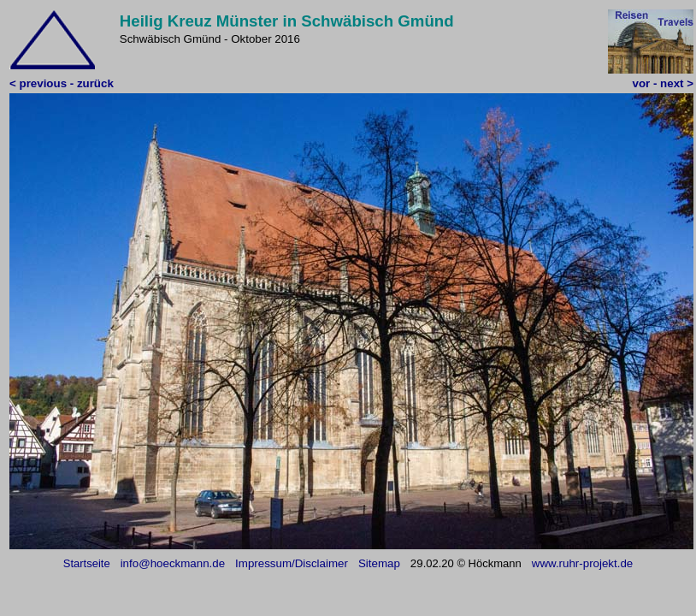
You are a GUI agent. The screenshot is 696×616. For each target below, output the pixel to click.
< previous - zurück (62, 83)
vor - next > (663, 83)
